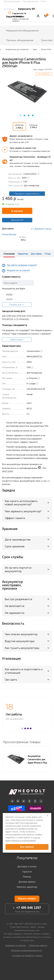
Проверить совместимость (27, 194)
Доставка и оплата (27, 867)
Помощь (27, 877)
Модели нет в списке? (18, 270)
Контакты (9, 9)
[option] (27, 91)
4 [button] (33, 115)
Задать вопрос (17, 340)
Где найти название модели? (22, 265)
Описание (9, 254)
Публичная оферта (38, 945)
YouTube (41, 799)
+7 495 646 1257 (29, 908)
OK (35, 799)
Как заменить (44, 74)
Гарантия (23, 254)
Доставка (36, 254)
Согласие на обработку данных (27, 956)
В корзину (17, 211)
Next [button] (52, 254)
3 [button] (29, 115)
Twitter (24, 799)
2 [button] (24, 115)
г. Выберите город (42, 229)
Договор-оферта (27, 882)
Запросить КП (26, 9)
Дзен (29, 799)
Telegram (12, 799)
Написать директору (27, 887)
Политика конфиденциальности (26, 950)
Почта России (9, 235)
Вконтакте (18, 799)
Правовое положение (15, 945)
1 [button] (20, 115)
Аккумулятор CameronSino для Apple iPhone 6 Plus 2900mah (37, 759)
